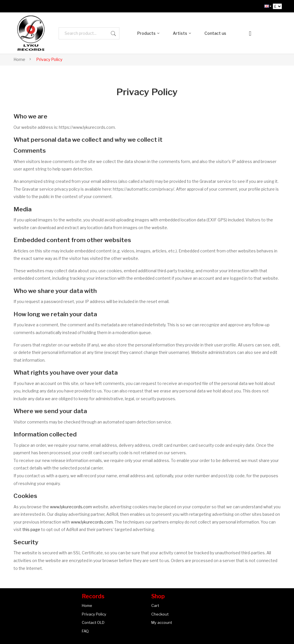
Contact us (215, 33)
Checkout (160, 614)
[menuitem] (267, 6)
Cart (155, 605)
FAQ (85, 631)
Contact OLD (93, 622)
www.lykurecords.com (71, 507)
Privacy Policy (94, 614)
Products (146, 33)
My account (162, 622)
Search (113, 33)
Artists (180, 33)
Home (19, 59)
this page (31, 529)
